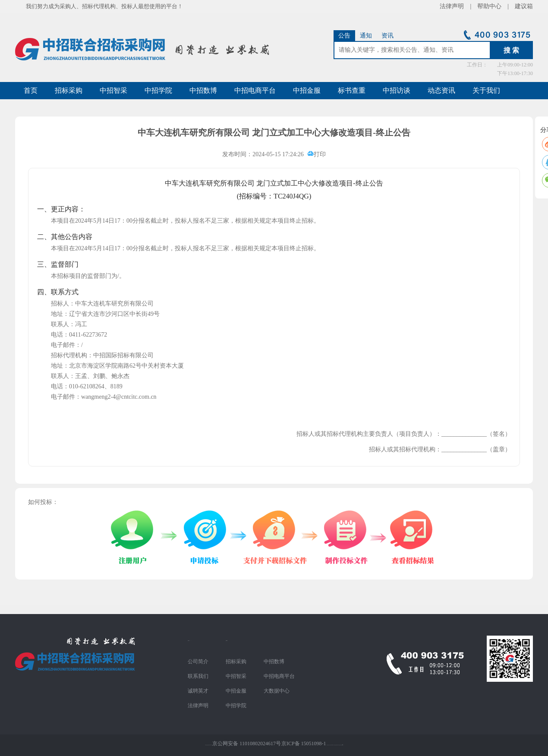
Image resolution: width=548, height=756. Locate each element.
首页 (31, 90)
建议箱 (521, 6)
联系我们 (198, 676)
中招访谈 (397, 90)
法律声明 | (458, 6)
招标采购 (69, 90)
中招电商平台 (255, 90)
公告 (344, 36)
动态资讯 (441, 90)
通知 (366, 36)
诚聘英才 (198, 691)
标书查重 (352, 90)
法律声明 (198, 706)
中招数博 (203, 90)
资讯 (387, 36)
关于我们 (486, 90)
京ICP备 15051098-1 (304, 743)
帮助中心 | (493, 6)
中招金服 (307, 90)
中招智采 (113, 90)
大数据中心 (277, 691)
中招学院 (158, 90)
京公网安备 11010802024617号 (247, 743)
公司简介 (198, 661)
